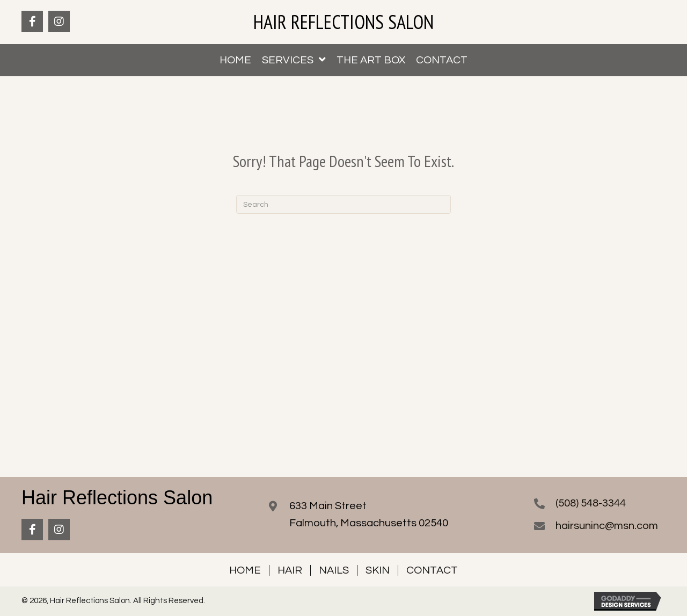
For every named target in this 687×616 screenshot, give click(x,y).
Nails (334, 570)
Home (245, 570)
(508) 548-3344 (591, 503)
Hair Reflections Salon (343, 22)
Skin (378, 570)
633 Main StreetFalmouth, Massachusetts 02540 (369, 514)
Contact (432, 570)
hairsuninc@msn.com (607, 526)
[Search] (343, 204)
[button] (32, 21)
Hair (290, 570)
